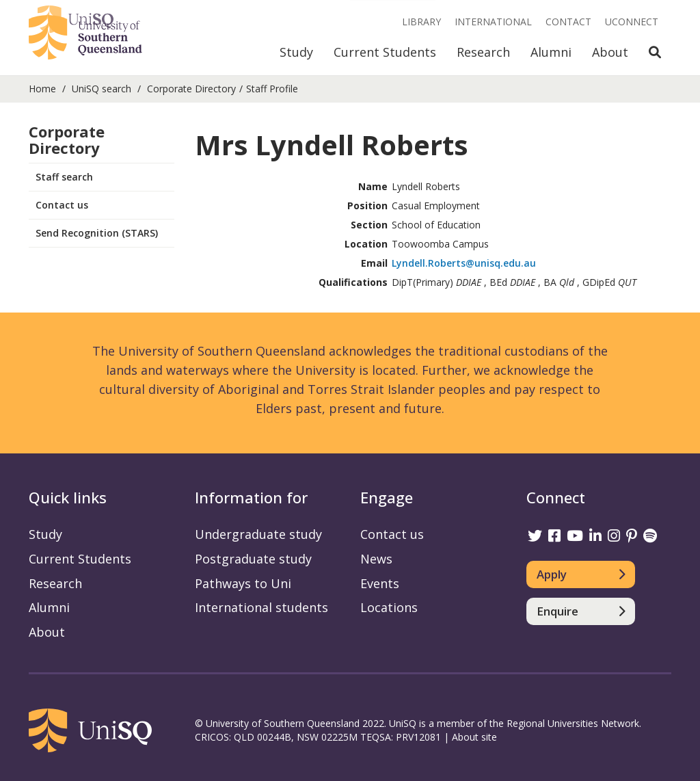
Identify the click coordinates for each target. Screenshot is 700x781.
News (376, 559)
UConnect (632, 22)
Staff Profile (272, 89)
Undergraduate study (258, 534)
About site (474, 737)
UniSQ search (102, 89)
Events (380, 583)
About (610, 52)
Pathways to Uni (243, 583)
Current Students (385, 52)
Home (42, 89)
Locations (389, 607)
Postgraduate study (253, 559)
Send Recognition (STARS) (97, 233)
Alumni (551, 52)
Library (421, 22)
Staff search (64, 177)
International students (261, 607)
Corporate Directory (191, 89)
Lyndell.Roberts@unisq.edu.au (464, 263)
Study (296, 52)
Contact (568, 22)
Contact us (62, 205)
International (493, 22)
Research (483, 52)
